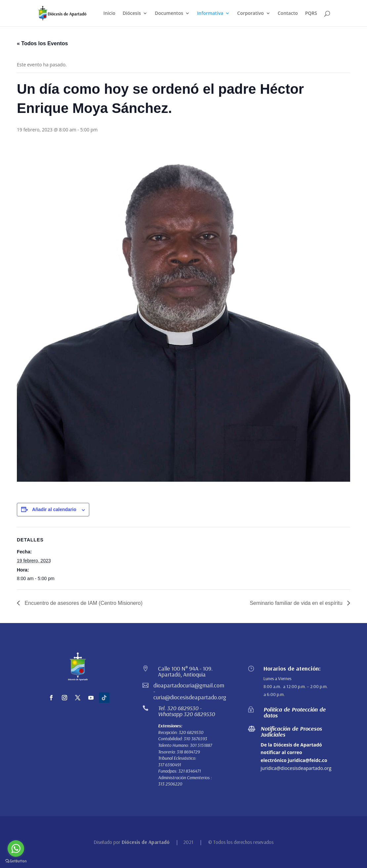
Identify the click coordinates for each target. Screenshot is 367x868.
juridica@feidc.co (307, 760)
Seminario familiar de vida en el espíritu (297, 603)
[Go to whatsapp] (16, 849)
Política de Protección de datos (295, 712)
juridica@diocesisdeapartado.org (296, 768)
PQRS (311, 14)
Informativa (210, 14)
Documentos (169, 14)
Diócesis (132, 14)
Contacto (288, 14)
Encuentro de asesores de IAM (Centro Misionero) (83, 603)
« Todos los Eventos (42, 43)
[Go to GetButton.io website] (16, 861)
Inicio (109, 14)
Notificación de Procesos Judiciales (291, 731)
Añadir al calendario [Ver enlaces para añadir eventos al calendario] (54, 509)
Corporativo (250, 14)
